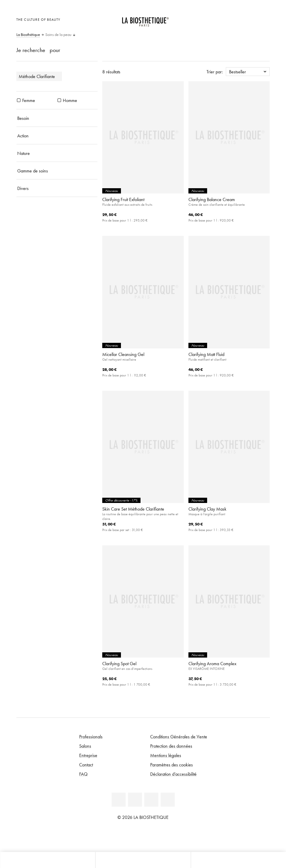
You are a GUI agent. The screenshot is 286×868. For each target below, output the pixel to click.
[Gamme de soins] (57, 171)
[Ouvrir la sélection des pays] (235, 19)
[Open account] (249, 19)
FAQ (83, 774)
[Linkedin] (119, 800)
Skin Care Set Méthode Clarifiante (133, 509)
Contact (86, 765)
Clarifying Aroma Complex (212, 663)
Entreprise (88, 755)
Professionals (91, 736)
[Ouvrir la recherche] (238, 860)
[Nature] (57, 153)
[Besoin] (57, 118)
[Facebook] (135, 800)
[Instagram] (151, 800)
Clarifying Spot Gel (119, 663)
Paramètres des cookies (171, 765)
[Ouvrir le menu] (143, 860)
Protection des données (171, 746)
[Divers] (57, 188)
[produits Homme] (59, 100)
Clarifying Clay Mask (207, 509)
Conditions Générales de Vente (179, 736)
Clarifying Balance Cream (212, 199)
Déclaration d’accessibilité (173, 774)
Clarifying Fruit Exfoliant (123, 199)
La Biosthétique (28, 35)
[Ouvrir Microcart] (264, 19)
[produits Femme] (19, 100)
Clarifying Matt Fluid (206, 354)
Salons (85, 746)
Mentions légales (166, 755)
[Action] (57, 136)
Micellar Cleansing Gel (123, 354)
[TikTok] (168, 800)
